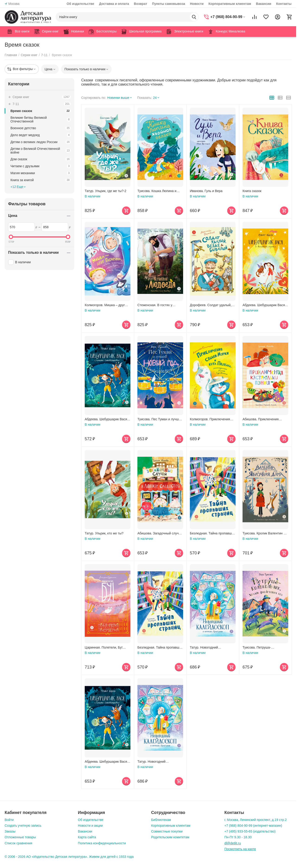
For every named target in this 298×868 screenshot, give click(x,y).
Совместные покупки (167, 831)
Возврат (141, 4)
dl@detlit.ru (233, 843)
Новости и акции (90, 826)
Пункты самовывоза (168, 4)
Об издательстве (80, 4)
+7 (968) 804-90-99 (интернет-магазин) (253, 826)
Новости (197, 4)
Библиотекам (161, 820)
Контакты (284, 4)
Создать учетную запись (23, 826)
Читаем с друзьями (41, 166)
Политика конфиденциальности (102, 843)
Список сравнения (18, 843)
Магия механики (41, 173)
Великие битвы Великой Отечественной (41, 119)
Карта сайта (87, 837)
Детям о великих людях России (41, 142)
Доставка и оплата (114, 4)
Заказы (10, 831)
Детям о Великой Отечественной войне (41, 151)
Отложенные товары (20, 837)
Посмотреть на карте (240, 849)
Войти (9, 820)
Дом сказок (41, 159)
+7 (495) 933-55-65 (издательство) (250, 831)
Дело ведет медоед (41, 135)
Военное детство (41, 128)
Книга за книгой (41, 180)
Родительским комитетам (170, 837)
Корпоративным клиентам (230, 4)
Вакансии (264, 4)
